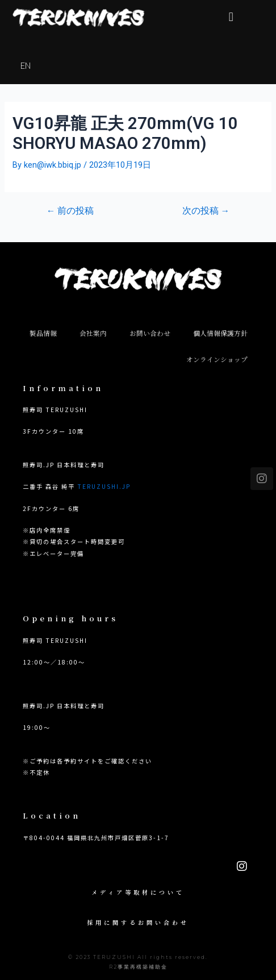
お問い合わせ (150, 333)
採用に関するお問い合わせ (138, 922)
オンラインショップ (217, 359)
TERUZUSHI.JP (104, 486)
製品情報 (43, 333)
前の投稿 (70, 211)
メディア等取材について (138, 892)
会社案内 (93, 333)
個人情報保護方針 (220, 333)
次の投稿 (206, 211)
